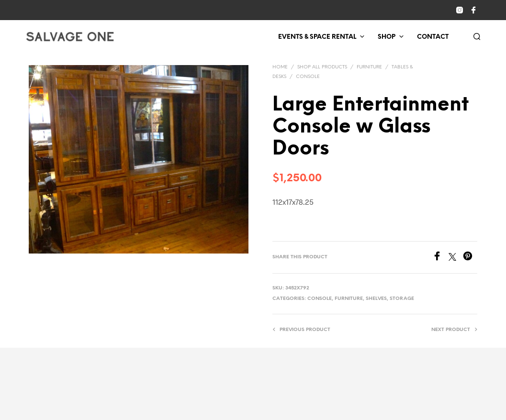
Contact (433, 37)
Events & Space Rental (317, 37)
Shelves (376, 299)
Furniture (369, 67)
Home (280, 67)
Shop (387, 37)
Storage (402, 299)
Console (308, 77)
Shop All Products (322, 67)
